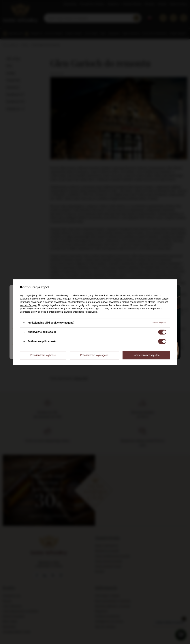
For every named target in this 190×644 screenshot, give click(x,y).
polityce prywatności (56, 302)
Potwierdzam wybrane (43, 355)
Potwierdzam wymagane (94, 355)
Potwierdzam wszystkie (146, 355)
